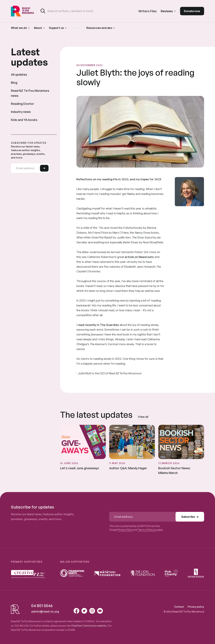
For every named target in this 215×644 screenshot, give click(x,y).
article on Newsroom (139, 257)
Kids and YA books (24, 120)
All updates (19, 74)
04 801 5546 (42, 606)
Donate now (192, 11)
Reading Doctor (22, 104)
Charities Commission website (89, 626)
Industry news (21, 112)
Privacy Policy (125, 530)
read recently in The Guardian (98, 325)
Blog (14, 82)
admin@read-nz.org (45, 611)
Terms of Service (147, 530)
